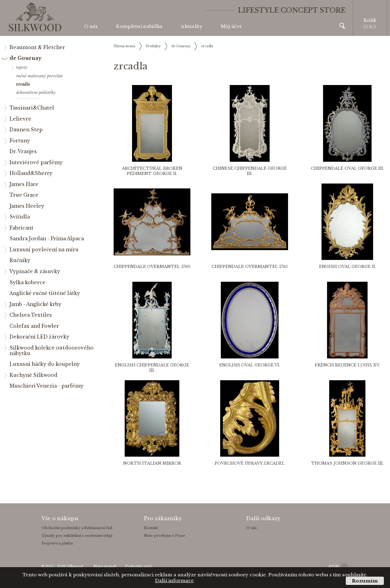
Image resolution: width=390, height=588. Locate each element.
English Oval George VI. (250, 365)
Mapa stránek (105, 566)
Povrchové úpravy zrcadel (250, 463)
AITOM (334, 566)
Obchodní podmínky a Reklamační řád (77, 528)
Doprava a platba (57, 543)
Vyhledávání (342, 26)
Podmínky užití (138, 566)
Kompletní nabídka (139, 26)
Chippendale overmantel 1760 (152, 267)
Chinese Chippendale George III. (250, 171)
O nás (91, 26)
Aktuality (192, 26)
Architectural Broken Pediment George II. (152, 171)
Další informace (174, 580)
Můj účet (231, 26)
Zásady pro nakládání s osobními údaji (77, 536)
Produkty (153, 46)
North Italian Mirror (152, 463)
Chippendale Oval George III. (347, 168)
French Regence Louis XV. (347, 365)
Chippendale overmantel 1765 (250, 267)
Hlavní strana (124, 46)
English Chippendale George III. (152, 368)
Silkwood (75, 566)
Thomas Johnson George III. (347, 463)
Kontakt (151, 528)
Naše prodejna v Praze (165, 536)
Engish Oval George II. (347, 267)
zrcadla (207, 46)
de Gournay (181, 46)
